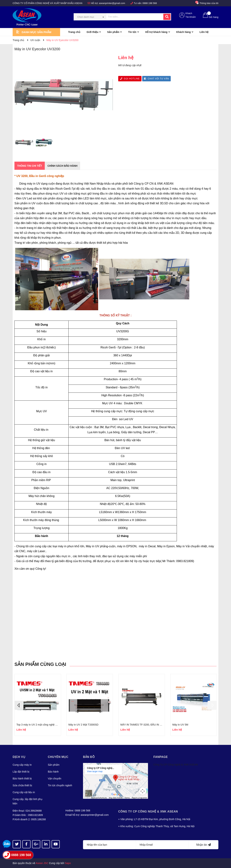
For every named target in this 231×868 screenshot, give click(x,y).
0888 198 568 (150, 3)
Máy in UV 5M (180, 725)
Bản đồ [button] (89, 757)
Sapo (68, 863)
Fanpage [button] (161, 757)
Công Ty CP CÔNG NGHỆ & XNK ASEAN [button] (148, 812)
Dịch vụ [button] (19, 757)
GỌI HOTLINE (130, 79)
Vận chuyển (55, 779)
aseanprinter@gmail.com (112, 3)
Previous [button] (19, 705)
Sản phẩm (54, 765)
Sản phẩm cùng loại (40, 664)
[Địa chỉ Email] (162, 845)
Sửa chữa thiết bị (22, 785)
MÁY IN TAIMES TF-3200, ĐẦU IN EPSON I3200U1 (150, 725)
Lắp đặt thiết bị (21, 772)
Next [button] (212, 705)
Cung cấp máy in (22, 765)
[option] (24, 144)
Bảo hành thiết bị (22, 779)
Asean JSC (42, 863)
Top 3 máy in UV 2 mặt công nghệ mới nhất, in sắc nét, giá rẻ (51, 725)
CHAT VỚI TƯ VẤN (156, 79)
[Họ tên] (109, 845)
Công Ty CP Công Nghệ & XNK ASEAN (176, 765)
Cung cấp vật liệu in (24, 792)
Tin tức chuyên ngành (60, 785)
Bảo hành (53, 772)
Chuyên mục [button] (58, 757)
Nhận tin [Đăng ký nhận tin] (203, 845)
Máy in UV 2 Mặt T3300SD (83, 725)
